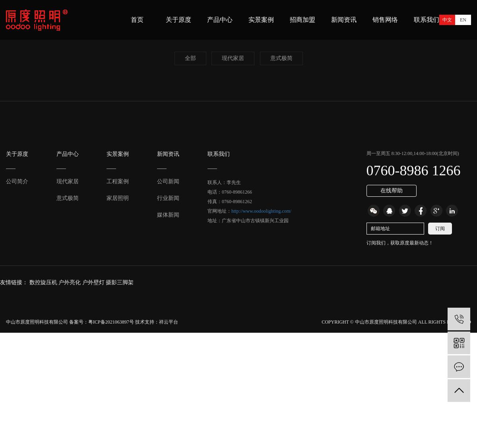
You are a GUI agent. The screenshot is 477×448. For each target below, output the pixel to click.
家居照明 (118, 198)
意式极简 (281, 58)
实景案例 (261, 20)
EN (463, 20)
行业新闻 (168, 198)
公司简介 (17, 181)
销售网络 (385, 20)
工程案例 (118, 181)
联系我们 (427, 20)
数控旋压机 (44, 282)
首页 (137, 20)
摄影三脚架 (120, 282)
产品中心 (220, 20)
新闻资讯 (344, 20)
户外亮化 (70, 282)
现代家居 (233, 58)
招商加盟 (302, 20)
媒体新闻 (168, 215)
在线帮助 (392, 191)
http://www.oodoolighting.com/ (261, 211)
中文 (447, 20)
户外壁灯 (94, 282)
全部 (190, 58)
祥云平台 (169, 322)
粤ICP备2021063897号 (111, 322)
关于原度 (178, 20)
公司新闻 (168, 181)
